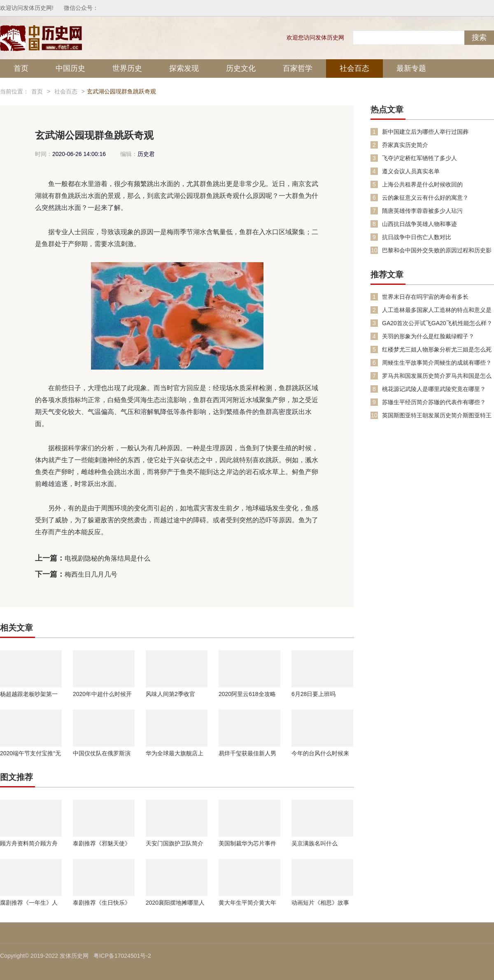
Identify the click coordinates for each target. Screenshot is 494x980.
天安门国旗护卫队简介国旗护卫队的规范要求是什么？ (175, 843)
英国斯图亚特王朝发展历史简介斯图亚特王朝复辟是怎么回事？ (437, 416)
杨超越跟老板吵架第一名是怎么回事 (29, 694)
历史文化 (241, 68)
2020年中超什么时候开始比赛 (102, 694)
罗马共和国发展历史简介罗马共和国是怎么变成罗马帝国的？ (437, 376)
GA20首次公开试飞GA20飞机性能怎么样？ (437, 323)
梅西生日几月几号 (91, 574)
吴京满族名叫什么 (315, 843)
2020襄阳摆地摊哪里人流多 (175, 903)
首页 (21, 68)
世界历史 (127, 68)
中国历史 (70, 68)
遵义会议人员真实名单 (411, 171)
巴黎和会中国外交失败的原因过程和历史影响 (437, 250)
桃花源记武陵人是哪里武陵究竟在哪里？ (434, 389)
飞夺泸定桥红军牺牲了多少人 (419, 158)
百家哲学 (298, 68)
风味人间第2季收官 (170, 694)
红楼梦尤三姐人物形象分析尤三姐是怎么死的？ (437, 350)
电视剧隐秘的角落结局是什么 (107, 558)
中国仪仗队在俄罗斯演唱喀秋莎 (102, 753)
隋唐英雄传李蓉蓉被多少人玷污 (422, 211)
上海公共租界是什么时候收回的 (422, 184)
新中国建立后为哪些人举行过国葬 (425, 132)
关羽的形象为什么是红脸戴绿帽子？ (428, 336)
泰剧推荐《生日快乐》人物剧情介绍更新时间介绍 (102, 903)
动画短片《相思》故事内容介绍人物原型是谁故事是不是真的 (320, 903)
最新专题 (411, 68)
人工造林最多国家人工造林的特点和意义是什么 (437, 310)
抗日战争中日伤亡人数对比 (417, 237)
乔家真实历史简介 (405, 145)
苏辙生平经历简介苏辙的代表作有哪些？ (434, 402)
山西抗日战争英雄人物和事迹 (419, 224)
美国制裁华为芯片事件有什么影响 (247, 843)
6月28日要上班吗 (313, 694)
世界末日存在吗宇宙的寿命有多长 (425, 297)
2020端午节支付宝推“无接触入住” (30, 753)
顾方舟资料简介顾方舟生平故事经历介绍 (29, 843)
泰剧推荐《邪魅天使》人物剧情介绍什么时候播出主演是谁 (102, 843)
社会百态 (354, 68)
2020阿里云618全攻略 (247, 694)
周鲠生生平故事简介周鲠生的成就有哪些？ (437, 363)
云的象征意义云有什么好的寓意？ (425, 198)
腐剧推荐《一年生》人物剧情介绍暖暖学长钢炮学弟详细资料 (29, 903)
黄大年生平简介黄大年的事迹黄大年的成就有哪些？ (247, 903)
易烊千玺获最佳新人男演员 (247, 753)
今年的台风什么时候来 (320, 753)
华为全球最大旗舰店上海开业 (175, 753)
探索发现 (184, 68)
